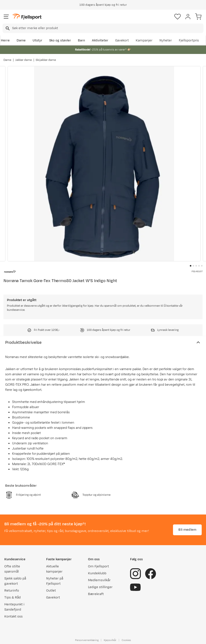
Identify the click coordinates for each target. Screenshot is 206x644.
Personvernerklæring (87, 640)
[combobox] (103, 28)
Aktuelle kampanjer (54, 569)
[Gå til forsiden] (27, 17)
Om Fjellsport (98, 566)
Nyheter (166, 40)
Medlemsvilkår (99, 580)
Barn (81, 40)
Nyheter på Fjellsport (55, 581)
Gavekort (122, 40)
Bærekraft (96, 594)
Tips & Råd (13, 597)
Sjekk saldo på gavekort (15, 581)
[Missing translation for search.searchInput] (7, 28)
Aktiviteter (100, 40)
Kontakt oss (13, 616)
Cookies (126, 640)
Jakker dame (24, 60)
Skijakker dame (46, 60)
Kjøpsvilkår (110, 640)
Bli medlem (187, 530)
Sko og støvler (60, 40)
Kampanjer (144, 40)
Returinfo (12, 591)
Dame (21, 40)
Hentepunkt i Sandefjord (14, 607)
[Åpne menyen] (6, 17)
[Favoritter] (178, 17)
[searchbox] (107, 28)
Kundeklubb (97, 573)
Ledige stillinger (100, 587)
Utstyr (37, 40)
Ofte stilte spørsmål (12, 569)
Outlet (51, 591)
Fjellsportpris (189, 40)
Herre (5, 40)
